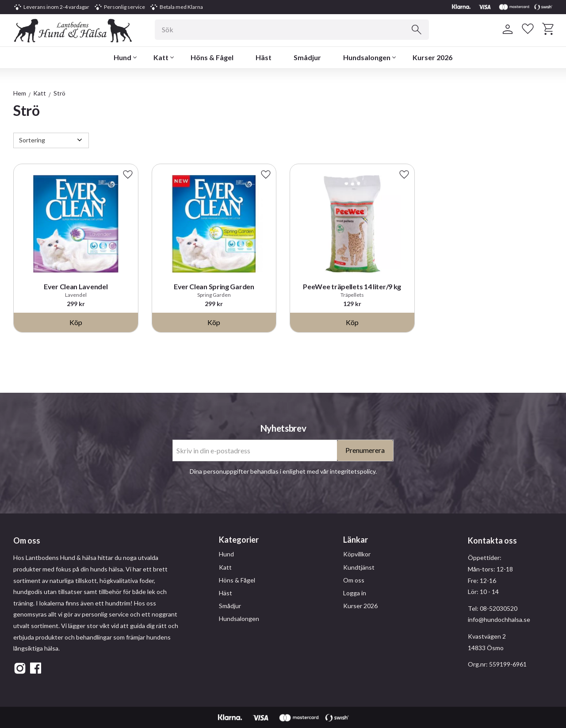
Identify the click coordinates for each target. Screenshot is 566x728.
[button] (527, 29)
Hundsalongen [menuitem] (367, 57)
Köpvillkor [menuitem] (357, 554)
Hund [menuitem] (122, 57)
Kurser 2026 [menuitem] (432, 57)
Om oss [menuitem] (354, 580)
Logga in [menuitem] (355, 593)
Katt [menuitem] (161, 57)
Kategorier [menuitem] (239, 540)
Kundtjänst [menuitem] (359, 567)
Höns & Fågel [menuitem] (212, 57)
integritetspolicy (353, 471)
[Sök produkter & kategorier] (292, 30)
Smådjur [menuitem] (307, 57)
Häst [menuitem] (264, 57)
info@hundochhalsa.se (499, 619)
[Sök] (417, 30)
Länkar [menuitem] (356, 540)
